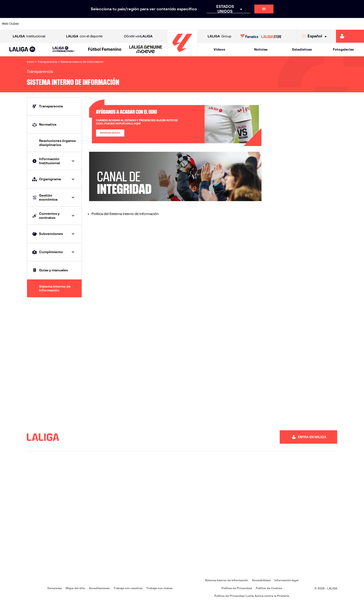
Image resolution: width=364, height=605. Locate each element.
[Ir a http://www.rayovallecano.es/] (187, 24)
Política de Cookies (269, 588)
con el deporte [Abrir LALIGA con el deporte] (84, 36)
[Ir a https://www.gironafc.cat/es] (153, 24)
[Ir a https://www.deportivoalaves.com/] (84, 24)
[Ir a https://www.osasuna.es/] (67, 24)
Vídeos (219, 49)
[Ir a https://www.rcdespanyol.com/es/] (221, 24)
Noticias (261, 49)
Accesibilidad (261, 580)
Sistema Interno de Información (227, 580)
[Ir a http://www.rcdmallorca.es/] (238, 24)
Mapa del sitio (75, 588)
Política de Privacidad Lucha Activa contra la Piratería (252, 596)
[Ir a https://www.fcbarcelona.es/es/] (118, 24)
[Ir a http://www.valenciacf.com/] (341, 24)
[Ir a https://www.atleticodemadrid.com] (49, 24)
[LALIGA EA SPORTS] (22, 50)
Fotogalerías (343, 49)
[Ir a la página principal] (182, 54)
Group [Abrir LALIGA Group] (219, 36)
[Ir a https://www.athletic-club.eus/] (32, 24)
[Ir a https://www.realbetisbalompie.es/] (256, 24)
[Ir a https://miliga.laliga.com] (350, 36)
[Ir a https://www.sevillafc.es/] (324, 24)
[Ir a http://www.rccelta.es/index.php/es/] (204, 24)
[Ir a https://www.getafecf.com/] (135, 24)
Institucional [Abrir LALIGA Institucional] (29, 36)
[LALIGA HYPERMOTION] (64, 49)
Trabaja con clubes (159, 588)
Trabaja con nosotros (128, 588)
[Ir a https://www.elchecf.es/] (101, 24)
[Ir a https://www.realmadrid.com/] (273, 24)
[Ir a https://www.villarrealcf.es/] (358, 24)
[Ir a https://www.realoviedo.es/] (290, 24)
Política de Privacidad (237, 588)
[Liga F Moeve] (105, 50)
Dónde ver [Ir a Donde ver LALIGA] (138, 36)
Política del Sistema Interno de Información (125, 214)
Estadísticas (302, 49)
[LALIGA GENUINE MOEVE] (146, 50)
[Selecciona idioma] (316, 36)
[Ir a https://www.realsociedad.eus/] (307, 24)
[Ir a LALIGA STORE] (261, 36)
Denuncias (55, 588)
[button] (22, 49)
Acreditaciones (99, 588)
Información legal (286, 580)
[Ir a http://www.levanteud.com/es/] (170, 24)
